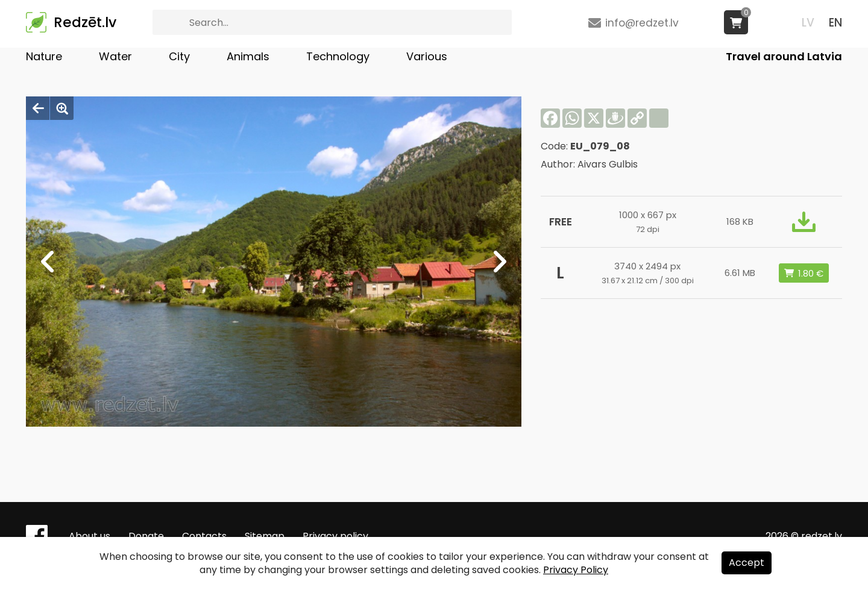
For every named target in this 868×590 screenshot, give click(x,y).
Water (115, 56)
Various (427, 56)
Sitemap (265, 536)
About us (90, 536)
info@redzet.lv (642, 23)
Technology (338, 56)
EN (835, 23)
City (179, 56)
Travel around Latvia (784, 56)
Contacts (204, 536)
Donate (146, 536)
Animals (248, 56)
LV (808, 23)
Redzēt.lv (85, 22)
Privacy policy (335, 536)
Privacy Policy (576, 570)
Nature (44, 56)
